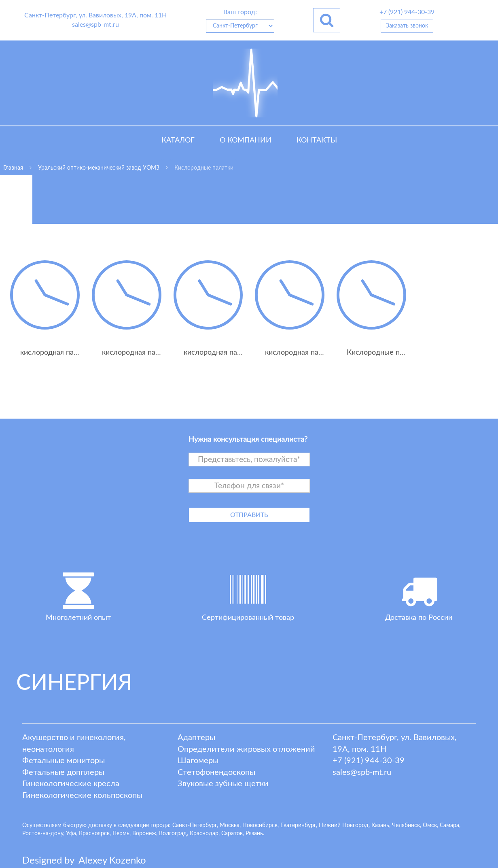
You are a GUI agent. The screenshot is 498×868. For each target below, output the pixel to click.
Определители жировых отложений (246, 749)
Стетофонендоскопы (216, 772)
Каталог (178, 140)
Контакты (317, 140)
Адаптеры (196, 738)
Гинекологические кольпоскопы (82, 796)
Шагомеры (198, 761)
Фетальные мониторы (64, 761)
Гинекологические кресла (71, 784)
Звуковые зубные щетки (223, 784)
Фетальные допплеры (63, 772)
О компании (246, 140)
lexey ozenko (112, 861)
